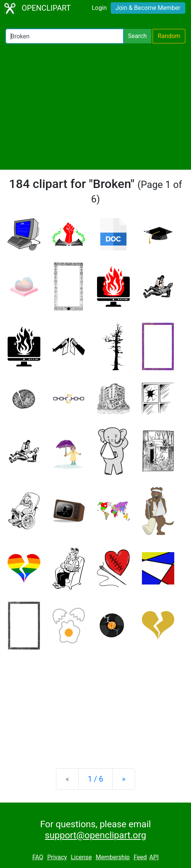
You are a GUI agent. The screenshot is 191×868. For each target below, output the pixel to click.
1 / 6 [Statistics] (96, 779)
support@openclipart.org (95, 835)
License (81, 857)
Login (99, 8)
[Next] (123, 779)
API (154, 857)
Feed (140, 857)
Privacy (57, 857)
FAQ (38, 857)
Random (169, 36)
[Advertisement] (95, 107)
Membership (112, 857)
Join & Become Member (148, 8)
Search (137, 36)
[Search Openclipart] (64, 36)
